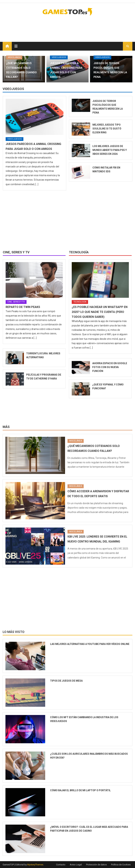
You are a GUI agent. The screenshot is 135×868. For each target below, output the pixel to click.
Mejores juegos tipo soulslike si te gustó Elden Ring (107, 129)
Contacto (61, 865)
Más (6, 427)
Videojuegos (59, 57)
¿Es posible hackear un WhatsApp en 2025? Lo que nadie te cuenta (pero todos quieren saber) (100, 312)
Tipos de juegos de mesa (66, 681)
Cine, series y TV (16, 252)
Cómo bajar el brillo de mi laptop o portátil (80, 790)
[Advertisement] (91, 26)
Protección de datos (96, 865)
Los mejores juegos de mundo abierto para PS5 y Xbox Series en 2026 (110, 150)
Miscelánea (14, 57)
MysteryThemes (35, 865)
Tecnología (79, 252)
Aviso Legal (76, 865)
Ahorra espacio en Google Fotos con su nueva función (110, 367)
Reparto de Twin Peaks (23, 307)
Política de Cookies (121, 865)
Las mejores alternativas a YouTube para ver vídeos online (90, 644)
